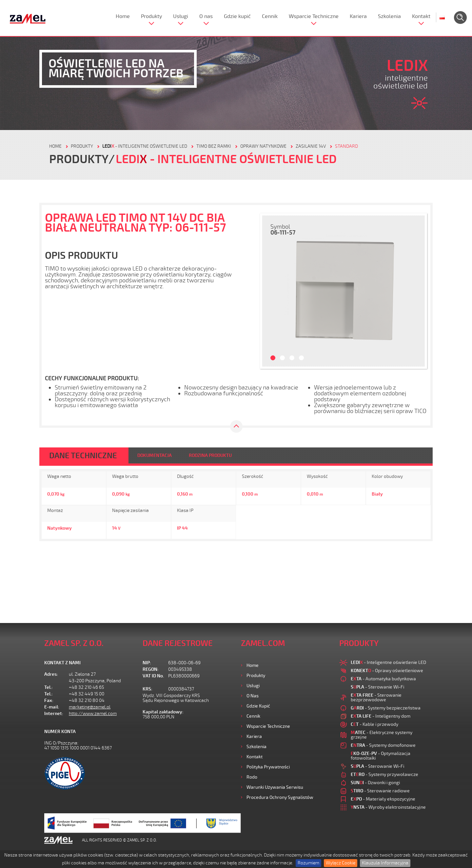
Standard (346, 146)
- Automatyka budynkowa (383, 679)
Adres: (51, 674)
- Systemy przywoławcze (384, 774)
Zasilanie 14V (311, 146)
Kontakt (421, 16)
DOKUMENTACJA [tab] (155, 455)
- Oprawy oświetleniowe (387, 671)
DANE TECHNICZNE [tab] (83, 456)
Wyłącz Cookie (341, 863)
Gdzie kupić (237, 16)
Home (123, 16)
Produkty (151, 16)
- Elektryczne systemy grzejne (382, 735)
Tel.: (49, 687)
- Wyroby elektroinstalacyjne (388, 807)
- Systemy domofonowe (383, 745)
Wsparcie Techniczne (314, 16)
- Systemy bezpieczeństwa (386, 708)
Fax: (49, 700)
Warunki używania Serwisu (275, 787)
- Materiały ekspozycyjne (383, 799)
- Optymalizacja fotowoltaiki (381, 756)
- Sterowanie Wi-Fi (377, 687)
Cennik (270, 16)
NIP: (147, 663)
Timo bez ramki (214, 146)
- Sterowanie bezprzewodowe (376, 698)
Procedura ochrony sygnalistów (280, 797)
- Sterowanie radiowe (380, 791)
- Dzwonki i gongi (375, 783)
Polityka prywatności (268, 767)
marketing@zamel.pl (90, 707)
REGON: (151, 669)
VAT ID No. (153, 676)
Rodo (252, 777)
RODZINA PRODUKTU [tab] (210, 455)
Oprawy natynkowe (263, 146)
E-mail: (52, 707)
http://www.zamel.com (93, 714)
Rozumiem (308, 863)
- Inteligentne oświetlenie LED (145, 146)
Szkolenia (389, 16)
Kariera (358, 16)
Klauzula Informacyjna (385, 863)
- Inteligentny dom (381, 716)
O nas (206, 16)
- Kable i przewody (374, 724)
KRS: (147, 689)
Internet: (54, 714)
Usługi (181, 16)
